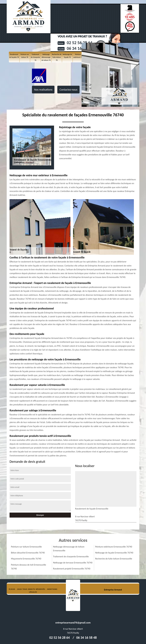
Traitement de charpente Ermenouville (71, 557)
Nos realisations (43, 90)
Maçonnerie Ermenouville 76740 (26, 559)
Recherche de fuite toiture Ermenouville (114, 559)
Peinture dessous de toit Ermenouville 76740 (29, 567)
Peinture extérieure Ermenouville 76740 (114, 547)
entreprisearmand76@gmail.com (73, 623)
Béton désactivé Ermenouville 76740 (28, 553)
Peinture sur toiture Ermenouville (26, 547)
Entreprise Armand (113, 590)
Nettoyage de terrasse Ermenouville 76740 (73, 563)
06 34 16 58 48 (86, 638)
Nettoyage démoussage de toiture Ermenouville (69, 549)
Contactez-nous (68, 90)
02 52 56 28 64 (60, 638)
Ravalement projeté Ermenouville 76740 (72, 569)
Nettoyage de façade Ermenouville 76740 (114, 553)
